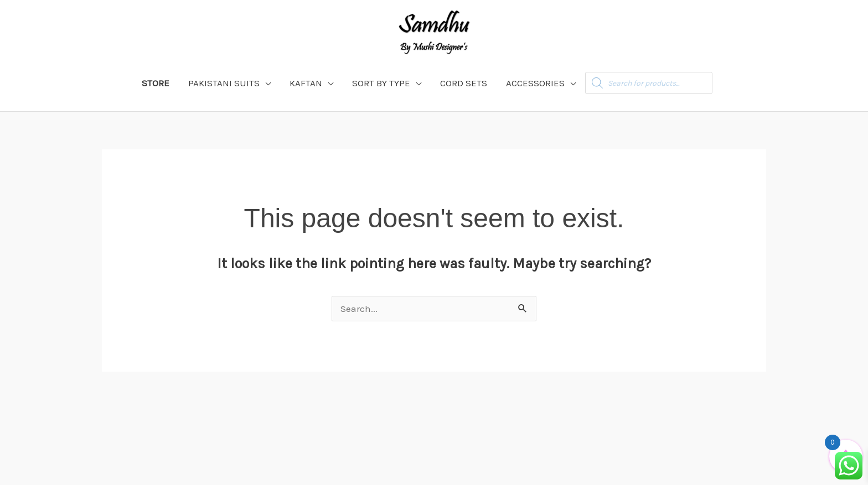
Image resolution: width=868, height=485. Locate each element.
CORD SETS (464, 83)
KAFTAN (306, 83)
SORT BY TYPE (381, 83)
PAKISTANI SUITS (224, 83)
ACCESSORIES (535, 83)
